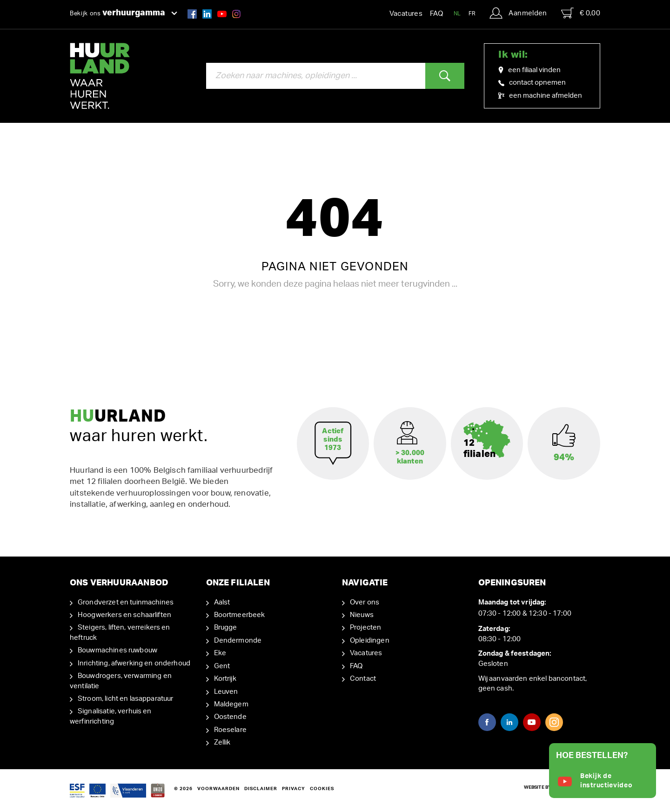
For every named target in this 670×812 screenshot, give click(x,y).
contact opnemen (532, 83)
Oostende (230, 717)
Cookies (322, 789)
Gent (222, 666)
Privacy (294, 789)
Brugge (226, 627)
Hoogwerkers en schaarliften (124, 615)
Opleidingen (370, 641)
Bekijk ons (124, 13)
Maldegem (231, 704)
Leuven (226, 692)
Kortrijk (225, 679)
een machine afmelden (540, 96)
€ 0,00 (581, 13)
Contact (363, 679)
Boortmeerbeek (240, 615)
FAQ (436, 14)
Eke (220, 653)
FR (472, 13)
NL (457, 13)
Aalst (222, 602)
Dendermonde (238, 641)
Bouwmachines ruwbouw (117, 650)
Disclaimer (261, 789)
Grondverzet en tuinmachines (126, 602)
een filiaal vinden (529, 70)
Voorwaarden (218, 789)
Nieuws (362, 615)
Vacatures (406, 14)
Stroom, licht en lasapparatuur (126, 699)
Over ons (365, 602)
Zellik (222, 742)
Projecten (365, 627)
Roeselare (230, 730)
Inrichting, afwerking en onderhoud (134, 663)
